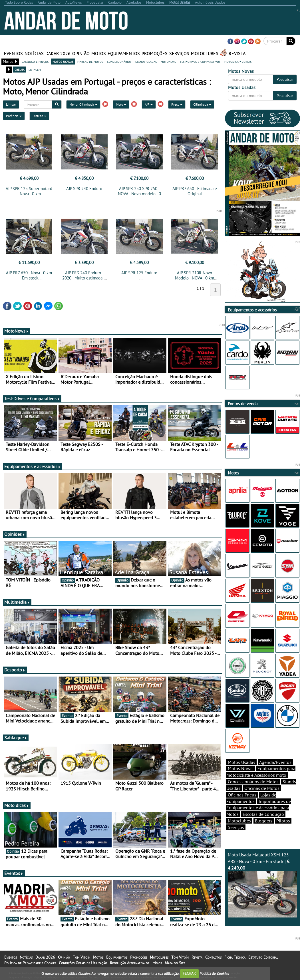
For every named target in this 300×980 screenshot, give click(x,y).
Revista (237, 53)
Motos (99, 53)
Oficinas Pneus (242, 795)
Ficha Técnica (235, 957)
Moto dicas (17, 805)
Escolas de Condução (263, 814)
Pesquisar (285, 79)
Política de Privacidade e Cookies (30, 963)
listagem (35, 69)
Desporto (15, 670)
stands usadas (146, 61)
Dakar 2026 (58, 53)
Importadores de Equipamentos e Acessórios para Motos (259, 808)
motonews (168, 61)
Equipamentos (124, 53)
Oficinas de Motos (262, 788)
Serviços (179, 53)
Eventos (13, 53)
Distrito (39, 116)
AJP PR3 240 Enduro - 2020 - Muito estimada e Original (84, 278)
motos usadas (63, 61)
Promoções (155, 53)
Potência (14, 116)
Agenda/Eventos (275, 762)
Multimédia (17, 602)
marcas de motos (90, 61)
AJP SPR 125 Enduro (139, 273)
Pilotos (283, 821)
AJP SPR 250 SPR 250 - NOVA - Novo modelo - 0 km (139, 194)
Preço (177, 104)
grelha (20, 69)
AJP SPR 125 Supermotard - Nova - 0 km (29, 191)
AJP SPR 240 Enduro (84, 189)
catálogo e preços (35, 61)
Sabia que (16, 738)
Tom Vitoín (81, 957)
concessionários (119, 61)
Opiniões (15, 534)
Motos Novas (241, 768)
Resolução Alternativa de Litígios (136, 963)
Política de (214, 973)
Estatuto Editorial (263, 957)
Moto (121, 104)
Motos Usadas (241, 762)
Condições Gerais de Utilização (83, 963)
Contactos (213, 957)
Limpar (11, 104)
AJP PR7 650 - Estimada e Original (195, 191)
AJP (149, 104)
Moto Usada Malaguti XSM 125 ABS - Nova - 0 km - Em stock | (262, 885)
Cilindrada (202, 104)
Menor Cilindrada (83, 104)
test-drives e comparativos (200, 61)
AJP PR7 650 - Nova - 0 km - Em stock (29, 275)
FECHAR (189, 973)
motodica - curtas (238, 61)
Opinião (81, 53)
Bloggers (264, 821)
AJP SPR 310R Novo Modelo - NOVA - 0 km (195, 275)
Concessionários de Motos (253, 782)
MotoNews (17, 331)
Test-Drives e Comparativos (32, 399)
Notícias (34, 53)
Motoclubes (205, 53)
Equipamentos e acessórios (33, 466)
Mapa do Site (175, 963)
